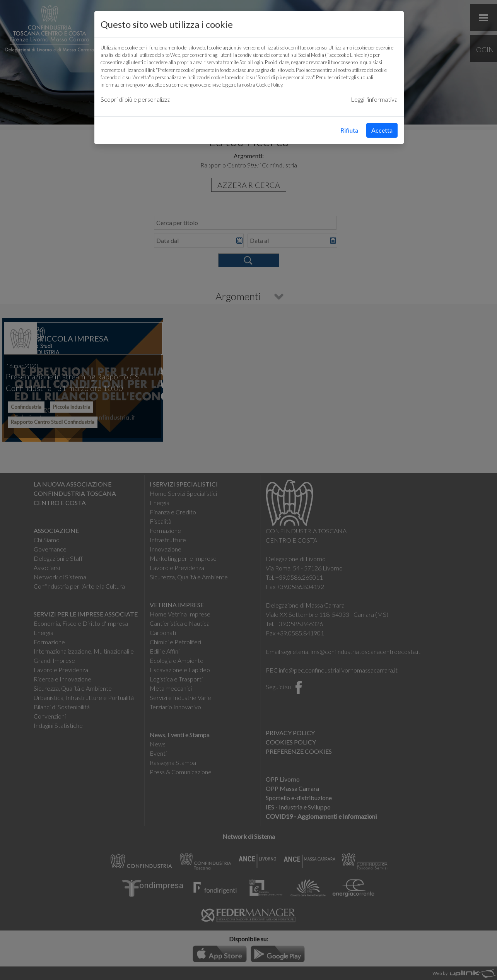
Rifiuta (349, 130)
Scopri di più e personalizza (136, 99)
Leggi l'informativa (374, 99)
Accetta (382, 130)
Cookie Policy (269, 85)
